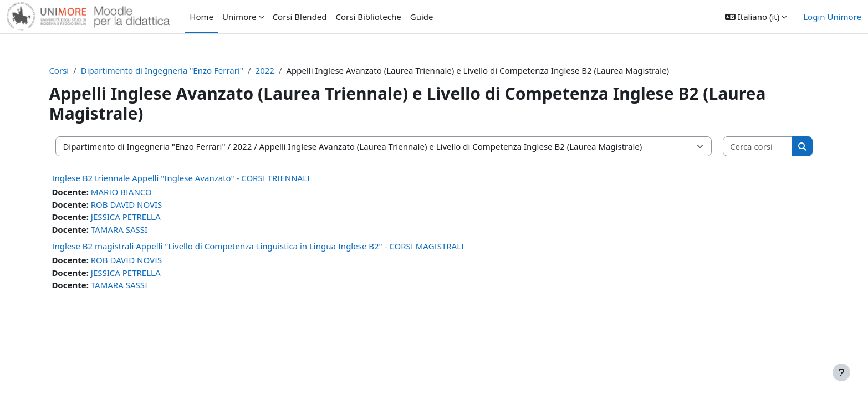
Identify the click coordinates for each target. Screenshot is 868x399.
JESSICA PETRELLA (136, 217)
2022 (275, 70)
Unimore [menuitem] (239, 17)
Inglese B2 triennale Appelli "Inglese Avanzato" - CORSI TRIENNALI (192, 178)
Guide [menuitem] (422, 17)
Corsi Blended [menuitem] (300, 17)
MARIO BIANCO (132, 192)
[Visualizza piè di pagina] (841, 372)
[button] (756, 17)
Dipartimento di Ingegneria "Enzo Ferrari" (173, 70)
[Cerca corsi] (748, 147)
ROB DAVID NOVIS (137, 204)
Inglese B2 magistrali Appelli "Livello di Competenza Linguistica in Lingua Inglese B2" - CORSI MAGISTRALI (269, 246)
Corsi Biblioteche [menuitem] (369, 17)
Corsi (70, 70)
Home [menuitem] (201, 17)
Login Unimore (832, 17)
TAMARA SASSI (130, 229)
